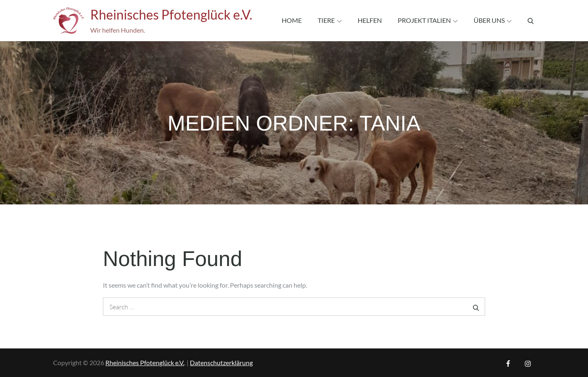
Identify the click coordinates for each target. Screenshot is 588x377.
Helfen (370, 20)
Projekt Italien (428, 20)
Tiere (330, 20)
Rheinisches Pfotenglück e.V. (171, 14)
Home (292, 20)
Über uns (493, 20)
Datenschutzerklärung (221, 363)
